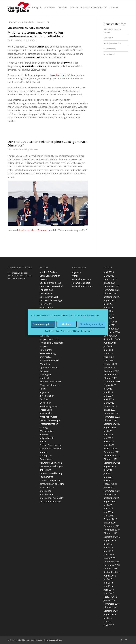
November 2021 (112, 456)
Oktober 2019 (110, 533)
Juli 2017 (108, 618)
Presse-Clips (46, 410)
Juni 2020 (108, 509)
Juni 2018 (108, 583)
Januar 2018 (110, 600)
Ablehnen (67, 324)
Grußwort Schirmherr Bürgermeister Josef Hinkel (50, 385)
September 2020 (112, 498)
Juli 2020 (108, 505)
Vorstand (44, 378)
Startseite (44, 336)
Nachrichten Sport (81, 283)
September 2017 (112, 611)
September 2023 (112, 381)
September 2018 (112, 572)
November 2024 (112, 332)
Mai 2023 (108, 396)
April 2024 (109, 357)
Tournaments (46, 477)
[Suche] (48, 22)
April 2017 (109, 625)
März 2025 (109, 318)
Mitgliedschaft (47, 438)
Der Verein (45, 371)
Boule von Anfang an (50, 276)
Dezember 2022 (111, 413)
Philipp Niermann (31, 149)
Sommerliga (46, 357)
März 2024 (109, 360)
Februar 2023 (110, 406)
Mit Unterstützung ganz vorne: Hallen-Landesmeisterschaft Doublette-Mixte (36, 34)
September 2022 (112, 424)
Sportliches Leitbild (49, 360)
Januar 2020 (110, 523)
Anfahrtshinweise (48, 417)
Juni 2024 (108, 350)
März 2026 (109, 276)
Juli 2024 (108, 346)
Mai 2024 (108, 353)
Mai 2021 (108, 477)
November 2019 (112, 530)
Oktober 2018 (110, 568)
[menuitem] (14, 7)
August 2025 (110, 300)
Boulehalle (45, 435)
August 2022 (110, 427)
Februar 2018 (110, 597)
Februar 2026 (110, 279)
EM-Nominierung (110, 49)
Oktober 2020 (110, 494)
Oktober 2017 (110, 607)
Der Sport (44, 399)
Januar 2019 (110, 558)
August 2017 (110, 614)
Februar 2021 (110, 484)
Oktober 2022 (110, 420)
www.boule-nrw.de (60, 75)
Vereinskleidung (48, 353)
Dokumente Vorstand (50, 502)
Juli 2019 (108, 544)
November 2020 (112, 491)
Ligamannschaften (49, 367)
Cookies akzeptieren (43, 324)
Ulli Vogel (33, 40)
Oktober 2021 (110, 459)
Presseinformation (49, 424)
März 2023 (109, 403)
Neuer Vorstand (109, 54)
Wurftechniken (47, 431)
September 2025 (112, 297)
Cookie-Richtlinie (52, 331)
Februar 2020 (110, 519)
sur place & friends (49, 339)
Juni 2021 (108, 473)
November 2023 (112, 374)
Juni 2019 (108, 547)
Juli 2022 (108, 431)
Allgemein (77, 272)
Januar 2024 (110, 367)
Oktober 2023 (110, 378)
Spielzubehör (46, 413)
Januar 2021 (110, 487)
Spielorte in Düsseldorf (51, 449)
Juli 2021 (108, 470)
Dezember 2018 (111, 561)
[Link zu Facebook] (121, 640)
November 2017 (112, 604)
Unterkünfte (46, 350)
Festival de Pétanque (50, 420)
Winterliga (45, 364)
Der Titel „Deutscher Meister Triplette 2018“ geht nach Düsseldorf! (48, 144)
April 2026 (109, 272)
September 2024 (112, 339)
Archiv (75, 276)
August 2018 (110, 576)
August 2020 (110, 502)
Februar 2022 (110, 449)
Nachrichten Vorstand (83, 286)
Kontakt (44, 452)
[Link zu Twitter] (126, 640)
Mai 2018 (108, 586)
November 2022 (112, 417)
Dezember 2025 (111, 286)
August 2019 (110, 540)
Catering (44, 279)
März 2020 (109, 516)
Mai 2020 (108, 512)
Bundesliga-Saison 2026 (112, 43)
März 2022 (109, 445)
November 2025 (112, 290)
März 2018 (109, 593)
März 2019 (109, 554)
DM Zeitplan (46, 293)
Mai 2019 (108, 551)
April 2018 (109, 590)
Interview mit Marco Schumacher (34, 230)
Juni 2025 (108, 307)
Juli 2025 (108, 304)
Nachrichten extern (81, 279)
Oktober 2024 (110, 336)
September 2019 (112, 537)
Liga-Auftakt (108, 38)
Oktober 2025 (110, 293)
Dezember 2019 (111, 526)
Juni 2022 (108, 435)
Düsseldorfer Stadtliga (51, 300)
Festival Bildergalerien (51, 445)
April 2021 (109, 480)
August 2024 (110, 343)
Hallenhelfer (46, 304)
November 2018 (112, 565)
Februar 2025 (110, 322)
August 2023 (110, 385)
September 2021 (112, 463)
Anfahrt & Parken (48, 272)
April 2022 (109, 442)
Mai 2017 (108, 621)
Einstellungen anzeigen (92, 324)
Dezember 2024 (111, 329)
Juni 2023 (108, 392)
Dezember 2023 (111, 371)
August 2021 (110, 466)
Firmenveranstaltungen (51, 466)
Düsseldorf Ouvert (49, 297)
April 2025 (109, 315)
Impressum (86, 331)
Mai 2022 (108, 438)
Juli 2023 (108, 389)
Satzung (44, 427)
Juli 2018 (108, 579)
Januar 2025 (110, 325)
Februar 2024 (110, 364)
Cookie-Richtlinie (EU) (50, 283)
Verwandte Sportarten (51, 463)
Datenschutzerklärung (70, 331)
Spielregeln (45, 374)
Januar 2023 (110, 410)
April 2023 (109, 399)
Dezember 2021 (111, 452)
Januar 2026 (110, 283)
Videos (43, 442)
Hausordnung (46, 307)
